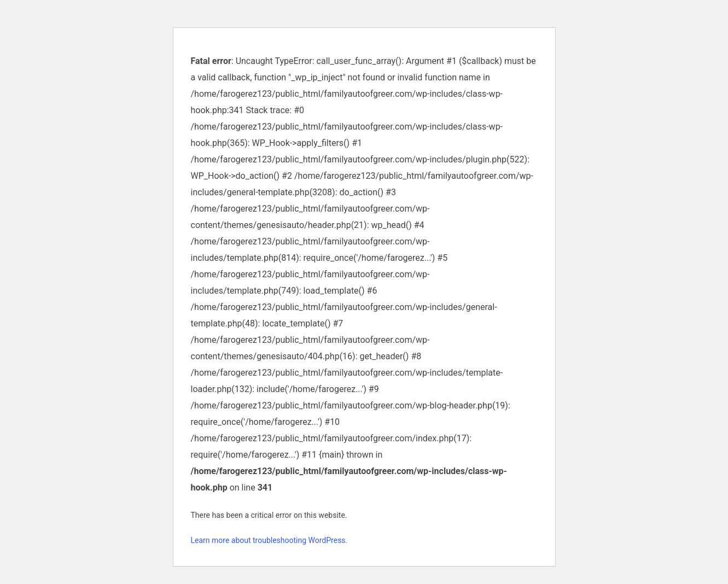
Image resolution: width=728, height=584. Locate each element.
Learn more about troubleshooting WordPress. (269, 540)
